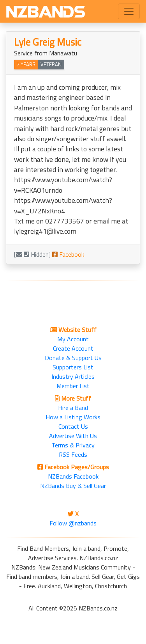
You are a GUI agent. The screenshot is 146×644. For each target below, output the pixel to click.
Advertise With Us (73, 436)
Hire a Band (73, 408)
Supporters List (73, 367)
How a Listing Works (73, 417)
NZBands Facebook (73, 476)
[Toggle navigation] (129, 11)
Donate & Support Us (73, 358)
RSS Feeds (73, 454)
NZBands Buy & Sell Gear (73, 486)
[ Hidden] (32, 254)
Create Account (73, 348)
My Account (73, 339)
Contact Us (73, 426)
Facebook (68, 254)
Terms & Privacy (73, 445)
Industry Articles (73, 376)
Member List (73, 386)
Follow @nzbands (73, 523)
